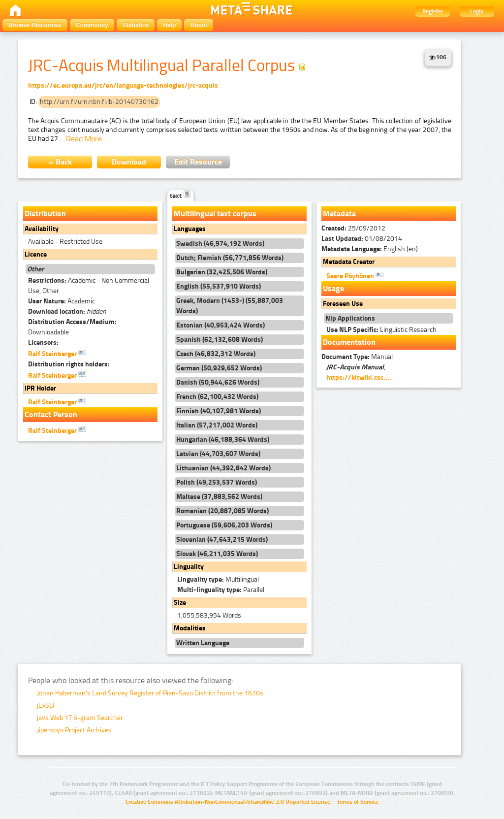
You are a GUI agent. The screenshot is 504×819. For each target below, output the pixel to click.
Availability (42, 229)
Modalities (190, 628)
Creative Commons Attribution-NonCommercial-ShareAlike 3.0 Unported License (228, 802)
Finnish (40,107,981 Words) (219, 411)
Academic (62, 301)
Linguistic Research (381, 330)
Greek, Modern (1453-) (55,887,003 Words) (230, 306)
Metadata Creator (349, 262)
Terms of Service (358, 802)
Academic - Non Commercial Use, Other (89, 286)
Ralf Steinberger (57, 353)
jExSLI (46, 705)
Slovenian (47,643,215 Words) (222, 540)
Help (169, 25)
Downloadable (72, 327)
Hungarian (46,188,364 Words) (223, 440)
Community (92, 25)
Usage (333, 288)
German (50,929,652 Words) (219, 368)
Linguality (189, 567)
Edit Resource (198, 162)
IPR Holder (40, 388)
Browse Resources (35, 25)
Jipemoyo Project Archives (74, 730)
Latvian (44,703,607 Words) (218, 454)
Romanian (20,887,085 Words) (222, 511)
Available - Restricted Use (65, 242)
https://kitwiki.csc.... (359, 377)
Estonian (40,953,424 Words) (220, 325)
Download (129, 162)
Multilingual (218, 579)
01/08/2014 (362, 239)
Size (180, 603)
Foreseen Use (343, 304)
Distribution (45, 213)
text (180, 196)
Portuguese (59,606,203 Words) (224, 525)
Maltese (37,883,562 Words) (219, 497)
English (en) (370, 249)
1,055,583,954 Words (209, 615)
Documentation (349, 342)
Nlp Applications (350, 318)
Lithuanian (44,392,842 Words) (223, 468)
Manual (357, 357)
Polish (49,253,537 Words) (217, 482)
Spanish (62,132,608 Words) (220, 340)
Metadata (339, 213)
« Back (60, 162)
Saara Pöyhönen (355, 275)
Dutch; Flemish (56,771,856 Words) (230, 258)
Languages (190, 229)
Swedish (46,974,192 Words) (220, 244)
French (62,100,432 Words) (217, 397)
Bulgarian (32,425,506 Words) (222, 272)
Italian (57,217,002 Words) (217, 425)
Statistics (136, 25)
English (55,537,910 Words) (219, 286)
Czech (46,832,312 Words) (216, 354)
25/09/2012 (353, 228)
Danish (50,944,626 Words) (218, 382)
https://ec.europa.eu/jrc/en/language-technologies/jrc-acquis (123, 85)
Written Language (203, 643)
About (199, 25)
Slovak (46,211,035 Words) (217, 554)
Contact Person (51, 414)
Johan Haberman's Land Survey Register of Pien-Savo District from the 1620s (150, 693)
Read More (84, 139)
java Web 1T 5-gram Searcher (80, 718)
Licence (36, 254)
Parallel (221, 590)
